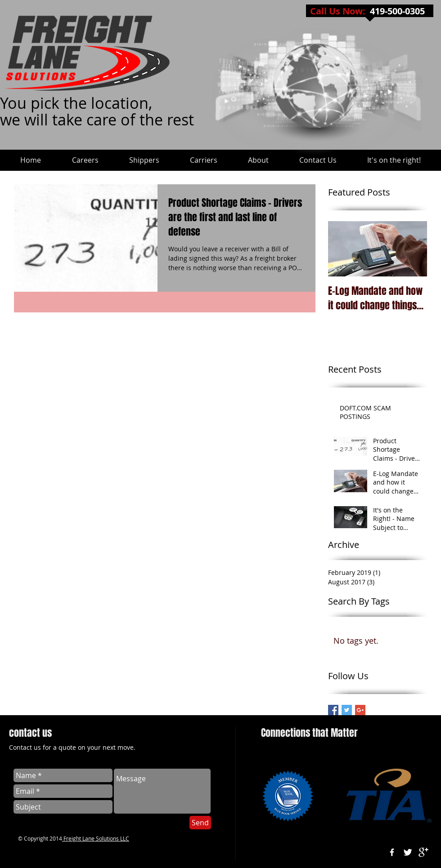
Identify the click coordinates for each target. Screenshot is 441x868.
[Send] (200, 823)
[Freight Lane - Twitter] (347, 710)
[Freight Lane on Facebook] (333, 710)
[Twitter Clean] (408, 852)
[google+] (423, 852)
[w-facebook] (392, 852)
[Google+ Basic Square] (360, 710)
